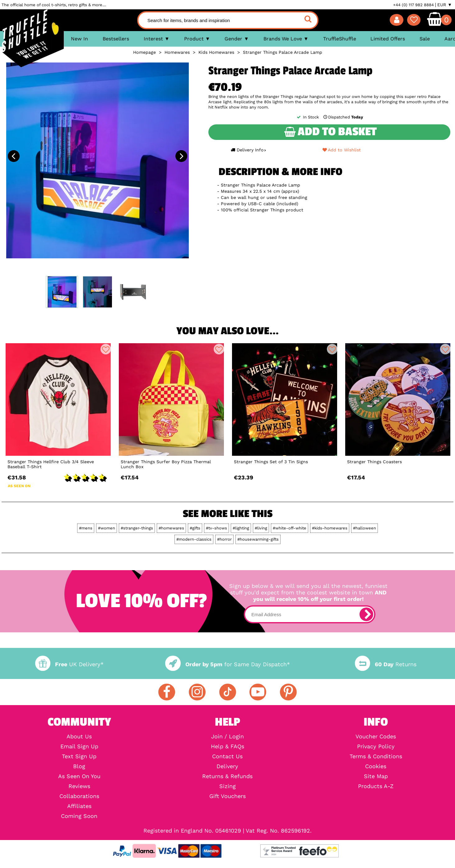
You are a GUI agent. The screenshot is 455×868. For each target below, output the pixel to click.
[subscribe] (366, 614)
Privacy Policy (376, 746)
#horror (224, 539)
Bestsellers (116, 39)
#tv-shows (216, 528)
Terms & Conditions (376, 756)
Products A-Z (376, 786)
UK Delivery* (69, 664)
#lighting (241, 528)
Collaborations (79, 796)
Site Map (376, 776)
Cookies (376, 766)
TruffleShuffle (340, 39)
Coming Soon (79, 816)
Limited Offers (388, 39)
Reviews (79, 786)
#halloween (364, 528)
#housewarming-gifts (258, 539)
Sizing (227, 786)
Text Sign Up (79, 756)
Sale (425, 39)
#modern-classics (194, 539)
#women (107, 528)
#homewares (171, 528)
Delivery (227, 766)
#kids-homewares (330, 528)
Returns (386, 664)
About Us (79, 736)
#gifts (195, 528)
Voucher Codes (376, 736)
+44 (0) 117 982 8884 (413, 5)
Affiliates (79, 806)
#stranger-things (137, 528)
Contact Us (227, 756)
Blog (79, 766)
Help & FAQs (227, 746)
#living (261, 528)
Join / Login (227, 736)
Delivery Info (248, 150)
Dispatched (343, 117)
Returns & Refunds (227, 776)
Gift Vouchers (227, 796)
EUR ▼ (445, 5)
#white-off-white (290, 528)
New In (79, 39)
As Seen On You (79, 776)
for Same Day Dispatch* (227, 664)
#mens (86, 528)
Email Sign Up (79, 746)
